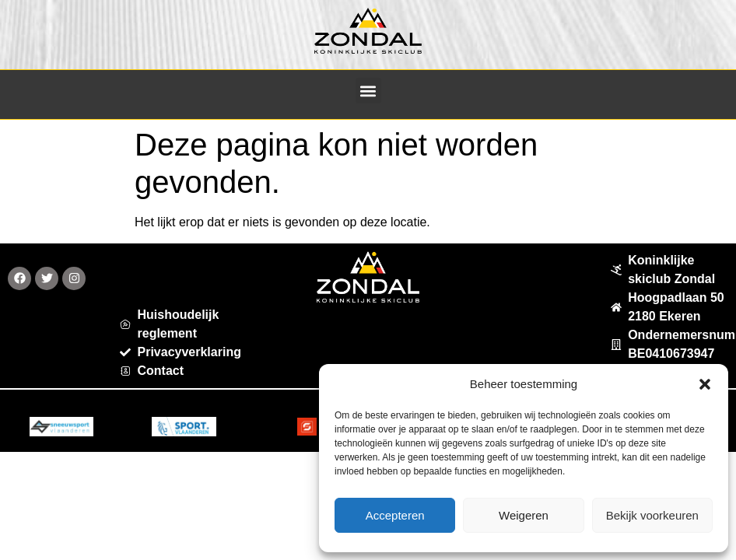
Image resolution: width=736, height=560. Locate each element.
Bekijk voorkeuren (652, 515)
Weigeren (524, 515)
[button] (705, 384)
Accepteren (395, 515)
